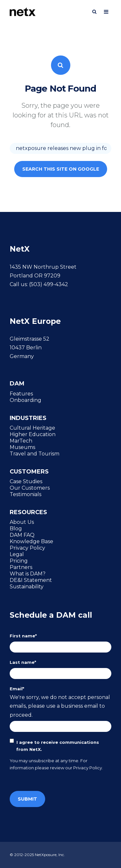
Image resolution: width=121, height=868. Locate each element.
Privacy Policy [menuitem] (27, 548)
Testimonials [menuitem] (25, 494)
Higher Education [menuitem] (33, 434)
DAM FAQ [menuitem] (22, 535)
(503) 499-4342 (49, 284)
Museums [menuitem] (22, 447)
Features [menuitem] (21, 394)
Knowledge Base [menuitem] (31, 541)
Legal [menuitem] (17, 554)
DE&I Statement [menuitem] (31, 580)
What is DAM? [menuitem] (28, 574)
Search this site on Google (61, 169)
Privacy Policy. (88, 768)
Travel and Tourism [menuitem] (35, 454)
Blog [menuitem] (16, 528)
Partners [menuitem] (21, 567)
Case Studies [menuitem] (26, 481)
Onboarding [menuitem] (25, 400)
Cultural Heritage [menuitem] (32, 428)
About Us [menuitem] (22, 522)
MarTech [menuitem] (21, 441)
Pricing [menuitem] (19, 561)
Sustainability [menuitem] (27, 586)
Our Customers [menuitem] (30, 488)
